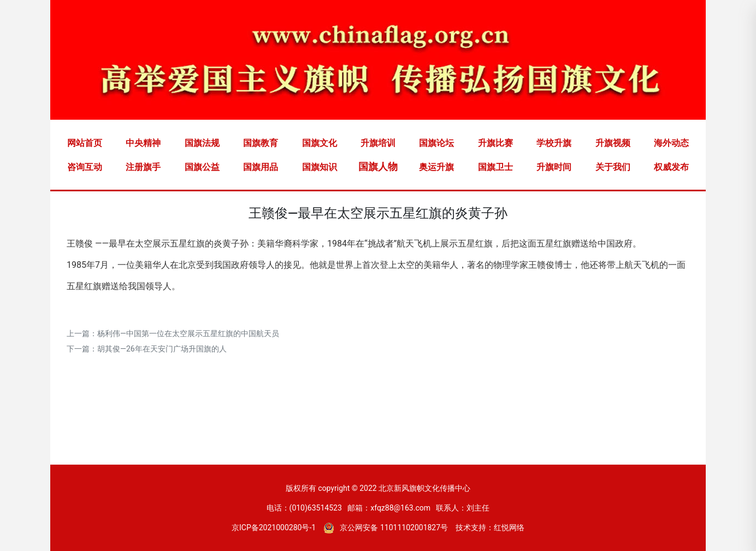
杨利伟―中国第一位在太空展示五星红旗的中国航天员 (188, 333)
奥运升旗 (436, 167)
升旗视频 (613, 143)
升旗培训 (378, 143)
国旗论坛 (436, 143)
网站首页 (85, 143)
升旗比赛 (495, 143)
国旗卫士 (495, 167)
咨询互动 (85, 167)
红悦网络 (509, 527)
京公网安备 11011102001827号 (386, 527)
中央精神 (143, 143)
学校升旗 (554, 143)
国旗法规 (202, 143)
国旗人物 (378, 166)
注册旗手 (143, 167)
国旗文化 (320, 143)
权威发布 (671, 167)
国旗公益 (202, 167)
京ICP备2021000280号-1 (274, 527)
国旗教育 (261, 143)
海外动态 (671, 143)
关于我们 (613, 167)
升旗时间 (554, 167)
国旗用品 (261, 167)
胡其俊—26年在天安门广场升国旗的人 (162, 349)
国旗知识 (320, 167)
